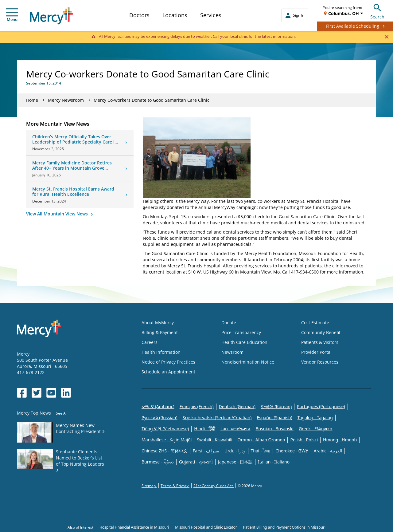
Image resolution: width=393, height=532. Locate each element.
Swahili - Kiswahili (214, 440)
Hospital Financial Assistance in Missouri (134, 527)
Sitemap (149, 486)
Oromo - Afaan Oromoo (261, 440)
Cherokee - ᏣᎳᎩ (292, 451)
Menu (12, 15)
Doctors (139, 15)
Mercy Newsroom (66, 100)
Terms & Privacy (175, 486)
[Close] (386, 37)
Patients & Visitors (320, 342)
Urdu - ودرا (235, 451)
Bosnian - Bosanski (275, 429)
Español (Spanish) (274, 418)
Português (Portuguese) (321, 406)
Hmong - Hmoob (340, 440)
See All (62, 413)
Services (211, 15)
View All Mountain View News (58, 214)
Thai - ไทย (261, 451)
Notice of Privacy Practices (168, 362)
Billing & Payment (160, 332)
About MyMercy (158, 323)
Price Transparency (241, 332)
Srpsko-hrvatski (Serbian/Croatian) (217, 418)
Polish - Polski (304, 440)
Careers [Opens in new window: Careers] (150, 342)
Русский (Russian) (160, 418)
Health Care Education (244, 342)
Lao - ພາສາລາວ (235, 429)
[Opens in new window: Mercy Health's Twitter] (37, 393)
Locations (175, 15)
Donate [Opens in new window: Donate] (229, 323)
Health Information (161, 352)
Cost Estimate (315, 323)
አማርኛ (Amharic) (158, 406)
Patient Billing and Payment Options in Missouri (284, 527)
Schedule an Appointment (168, 372)
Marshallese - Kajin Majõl (167, 440)
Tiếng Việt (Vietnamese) (165, 429)
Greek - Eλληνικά (316, 429)
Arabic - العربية (328, 451)
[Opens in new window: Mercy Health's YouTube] (51, 393)
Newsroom (232, 352)
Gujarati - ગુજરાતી (196, 462)
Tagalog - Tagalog (315, 418)
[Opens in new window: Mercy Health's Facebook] (22, 393)
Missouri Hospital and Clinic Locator (206, 527)
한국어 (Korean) (276, 406)
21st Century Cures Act (214, 486)
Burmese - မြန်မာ (158, 462)
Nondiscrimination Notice (248, 362)
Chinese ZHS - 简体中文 (165, 451)
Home (32, 100)
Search (377, 11)
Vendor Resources (320, 362)
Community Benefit (321, 332)
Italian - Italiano (274, 462)
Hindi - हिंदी (205, 429)
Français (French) (197, 406)
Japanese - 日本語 (235, 462)
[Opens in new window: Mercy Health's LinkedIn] (66, 393)
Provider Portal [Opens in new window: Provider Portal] (316, 352)
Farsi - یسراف (206, 451)
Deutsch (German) (237, 406)
